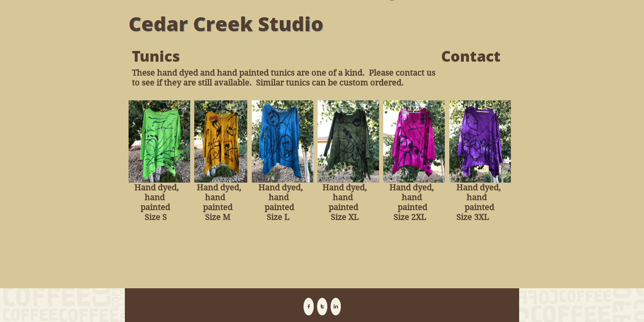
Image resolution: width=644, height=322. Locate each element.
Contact (471, 56)
